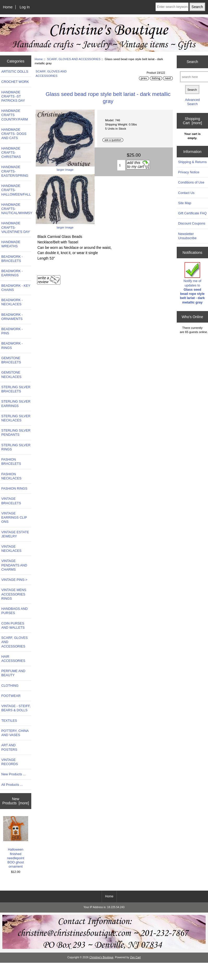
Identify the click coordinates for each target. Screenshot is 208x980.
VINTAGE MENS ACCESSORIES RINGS (14, 594)
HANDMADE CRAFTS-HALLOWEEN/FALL (16, 190)
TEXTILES (9, 721)
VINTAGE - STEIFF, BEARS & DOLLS (16, 708)
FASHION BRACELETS (11, 462)
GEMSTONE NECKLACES (11, 374)
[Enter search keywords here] (172, 7)
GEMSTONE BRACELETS (11, 360)
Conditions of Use (191, 182)
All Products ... (12, 785)
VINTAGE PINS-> (14, 580)
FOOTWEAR (11, 696)
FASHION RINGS (14, 488)
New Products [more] (16, 801)
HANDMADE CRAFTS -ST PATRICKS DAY (13, 96)
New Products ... (14, 774)
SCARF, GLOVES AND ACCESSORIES (74, 59)
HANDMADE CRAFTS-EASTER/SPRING (15, 171)
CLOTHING (10, 686)
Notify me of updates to (192, 283)
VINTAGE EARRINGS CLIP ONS (14, 517)
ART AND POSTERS (9, 747)
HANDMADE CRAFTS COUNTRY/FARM (15, 115)
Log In (25, 7)
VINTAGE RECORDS (10, 762)
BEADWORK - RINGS (12, 345)
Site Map (185, 203)
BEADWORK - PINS (12, 331)
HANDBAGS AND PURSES (14, 611)
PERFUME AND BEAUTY (13, 673)
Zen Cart (135, 957)
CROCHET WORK (15, 82)
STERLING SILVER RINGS (16, 447)
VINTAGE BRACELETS (11, 501)
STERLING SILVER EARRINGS (16, 403)
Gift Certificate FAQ (192, 213)
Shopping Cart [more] (192, 121)
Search (192, 62)
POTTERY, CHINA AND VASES (15, 733)
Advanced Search (192, 102)
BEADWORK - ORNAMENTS (12, 317)
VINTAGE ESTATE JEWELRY (15, 534)
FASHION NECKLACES (11, 476)
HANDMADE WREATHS (11, 244)
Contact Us (186, 193)
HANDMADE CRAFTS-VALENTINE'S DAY (16, 227)
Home (8, 7)
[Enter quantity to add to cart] (121, 165)
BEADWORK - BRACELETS (12, 259)
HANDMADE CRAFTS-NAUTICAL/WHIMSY (16, 209)
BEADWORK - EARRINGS (12, 273)
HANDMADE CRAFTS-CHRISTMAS (11, 153)
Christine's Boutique (102, 957)
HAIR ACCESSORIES (13, 659)
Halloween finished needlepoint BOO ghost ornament (16, 842)
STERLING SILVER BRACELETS (16, 389)
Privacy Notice (189, 172)
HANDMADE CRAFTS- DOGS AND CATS (14, 134)
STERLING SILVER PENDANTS (16, 432)
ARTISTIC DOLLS (15, 71)
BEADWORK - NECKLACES (12, 302)
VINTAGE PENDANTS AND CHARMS (14, 565)
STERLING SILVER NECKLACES (16, 418)
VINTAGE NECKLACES (11, 549)
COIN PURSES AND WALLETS (13, 625)
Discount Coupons (192, 223)
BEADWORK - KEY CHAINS (16, 288)
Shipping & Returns (192, 162)
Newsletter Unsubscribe (187, 236)
